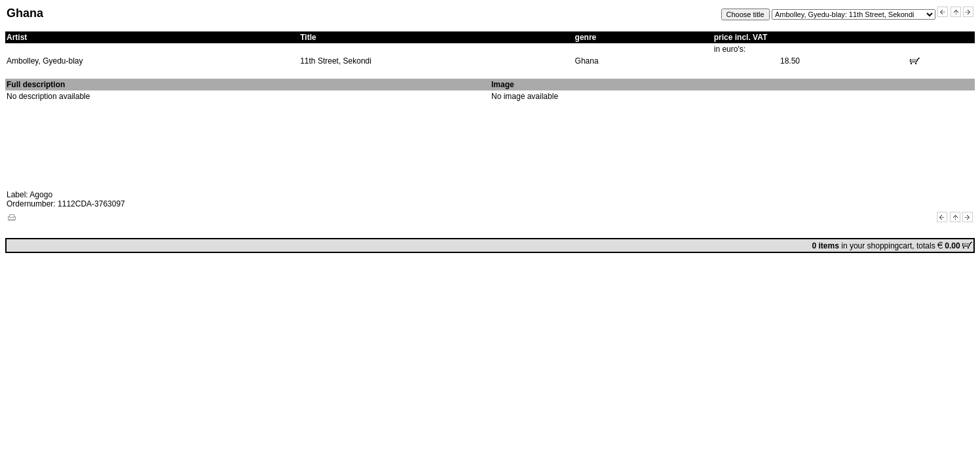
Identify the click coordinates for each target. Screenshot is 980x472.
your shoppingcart (881, 246)
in (831, 246)
